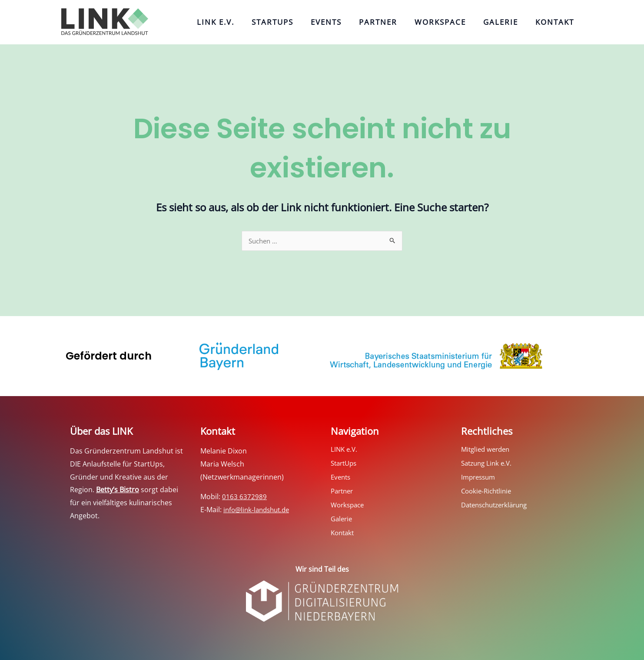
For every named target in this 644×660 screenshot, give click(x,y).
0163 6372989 (244, 497)
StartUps (296, 22)
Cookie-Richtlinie (488, 492)
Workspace (451, 22)
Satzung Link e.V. (488, 464)
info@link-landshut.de (259, 510)
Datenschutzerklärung (498, 506)
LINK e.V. (244, 22)
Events (346, 22)
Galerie (507, 22)
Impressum (480, 478)
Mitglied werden (487, 450)
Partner (393, 22)
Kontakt (557, 22)
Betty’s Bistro (118, 490)
